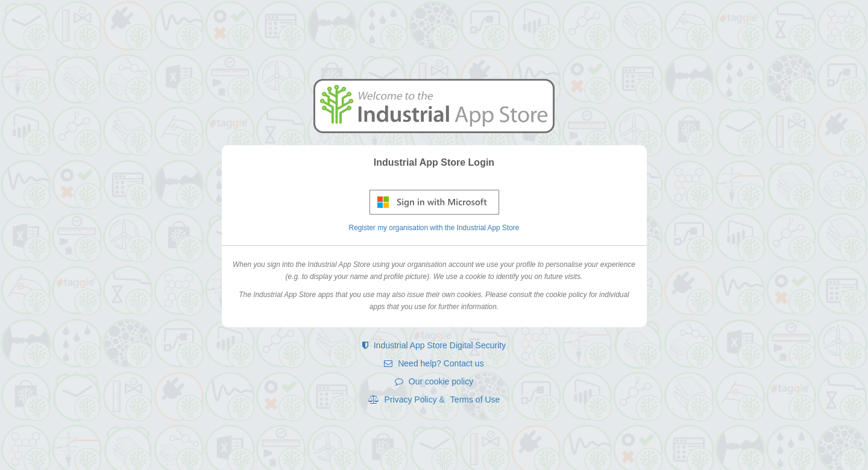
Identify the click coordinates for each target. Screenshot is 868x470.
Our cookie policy (434, 381)
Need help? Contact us (434, 363)
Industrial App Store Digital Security (434, 345)
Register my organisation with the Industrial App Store (434, 228)
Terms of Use (475, 399)
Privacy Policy (404, 399)
